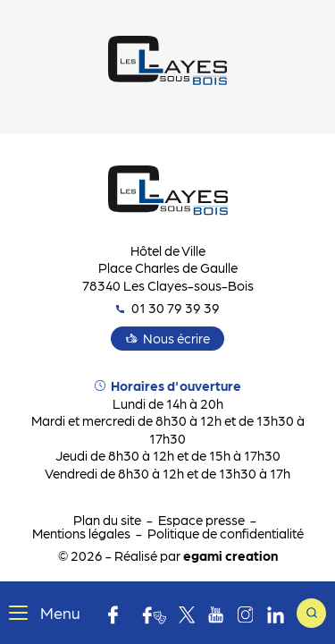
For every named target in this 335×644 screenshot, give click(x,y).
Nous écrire (176, 338)
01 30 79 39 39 (168, 308)
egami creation (230, 555)
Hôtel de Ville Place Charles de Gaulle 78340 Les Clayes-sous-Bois (168, 268)
